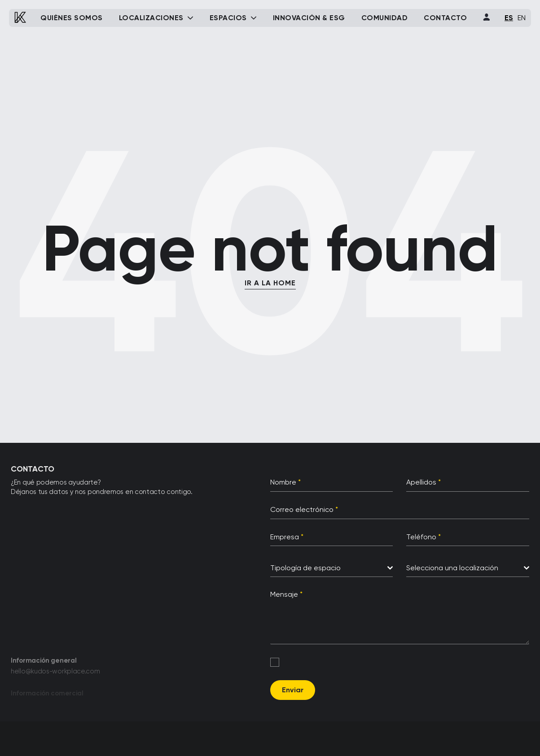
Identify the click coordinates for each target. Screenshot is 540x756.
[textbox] (329, 568)
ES (509, 18)
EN (522, 18)
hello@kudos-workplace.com (55, 673)
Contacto (445, 18)
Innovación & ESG (309, 18)
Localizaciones (151, 18)
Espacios (228, 18)
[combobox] (332, 568)
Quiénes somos (72, 18)
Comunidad (385, 18)
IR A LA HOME (270, 283)
